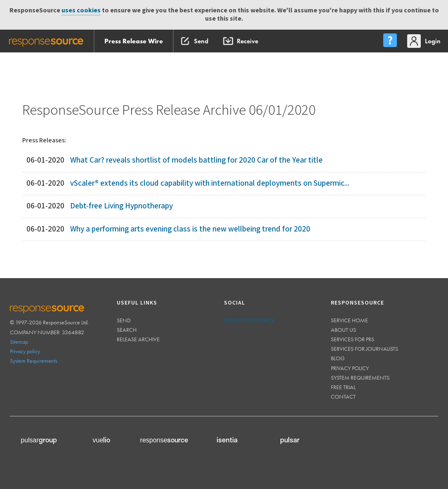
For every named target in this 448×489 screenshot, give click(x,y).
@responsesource (249, 320)
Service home (349, 320)
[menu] (390, 41)
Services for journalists (364, 349)
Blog (338, 358)
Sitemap (19, 342)
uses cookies (81, 11)
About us (343, 330)
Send (124, 320)
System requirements (360, 378)
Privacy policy (25, 351)
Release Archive (138, 339)
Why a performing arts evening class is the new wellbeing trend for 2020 (190, 229)
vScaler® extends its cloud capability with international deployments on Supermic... (210, 183)
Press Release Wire (134, 41)
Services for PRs (353, 339)
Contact (343, 397)
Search (127, 330)
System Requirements (34, 361)
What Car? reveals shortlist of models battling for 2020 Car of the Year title (196, 160)
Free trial (343, 387)
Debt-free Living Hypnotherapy (121, 206)
